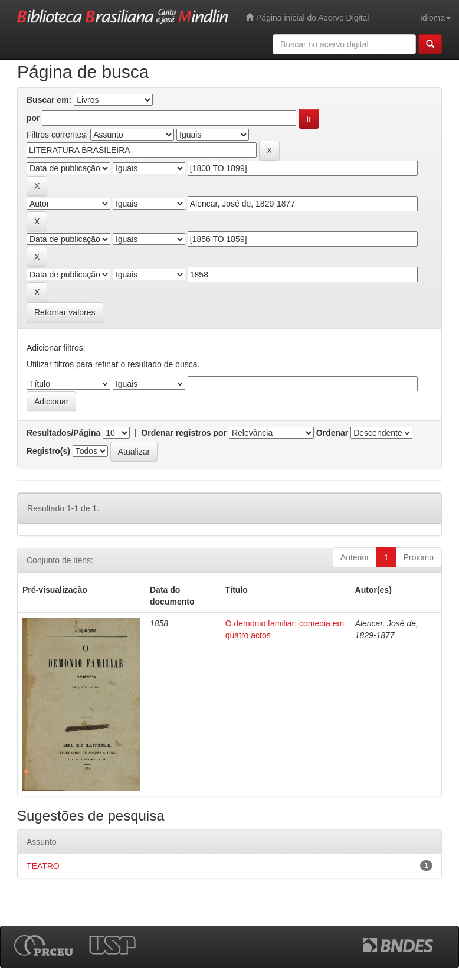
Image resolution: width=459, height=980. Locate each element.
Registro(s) (48, 451)
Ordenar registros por (184, 433)
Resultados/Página (63, 433)
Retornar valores (65, 312)
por (33, 118)
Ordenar (332, 433)
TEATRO (43, 866)
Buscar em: (49, 100)
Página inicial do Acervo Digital (307, 17)
